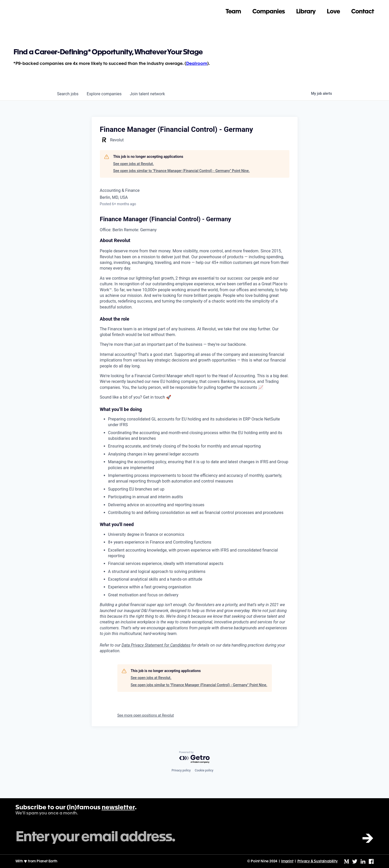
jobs (68, 94)
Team (233, 9)
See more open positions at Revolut (146, 715)
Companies (268, 9)
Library (306, 9)
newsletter (118, 808)
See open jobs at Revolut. (134, 164)
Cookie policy (204, 770)
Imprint (287, 861)
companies (104, 94)
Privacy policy (181, 770)
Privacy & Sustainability (318, 861)
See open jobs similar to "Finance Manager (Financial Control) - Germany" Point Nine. (181, 171)
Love (333, 9)
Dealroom (197, 64)
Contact (362, 9)
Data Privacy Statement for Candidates (156, 645)
